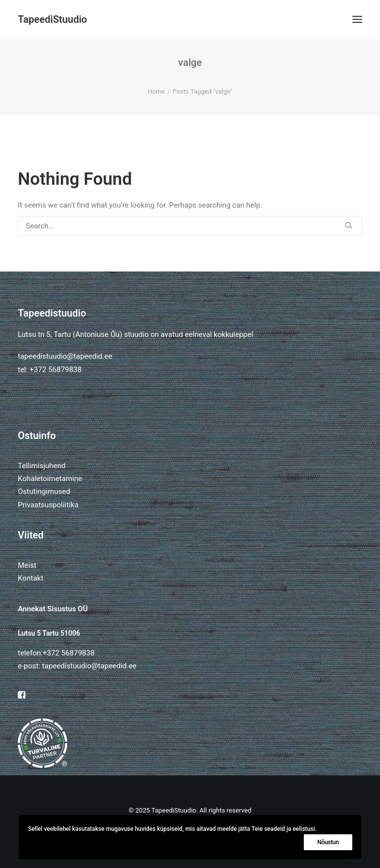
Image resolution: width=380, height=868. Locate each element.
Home (156, 91)
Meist (27, 565)
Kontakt (31, 578)
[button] (357, 19)
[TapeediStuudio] (52, 19)
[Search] (190, 226)
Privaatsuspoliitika (48, 505)
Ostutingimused (44, 491)
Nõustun (328, 842)
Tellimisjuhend (42, 466)
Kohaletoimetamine (50, 479)
